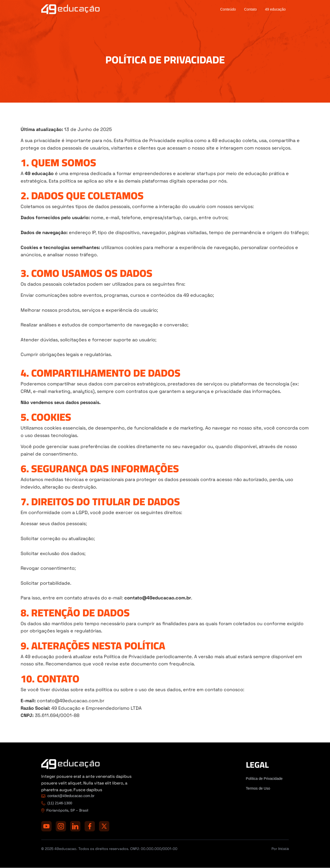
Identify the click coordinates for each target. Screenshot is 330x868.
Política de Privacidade (264, 779)
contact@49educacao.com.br (71, 796)
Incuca (283, 849)
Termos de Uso (258, 788)
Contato (250, 9)
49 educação (275, 9)
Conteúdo (228, 9)
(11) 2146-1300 (60, 803)
